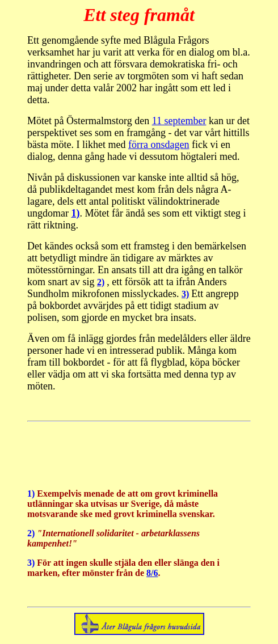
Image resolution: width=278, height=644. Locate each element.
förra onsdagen (159, 145)
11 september (179, 121)
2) (101, 282)
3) (185, 294)
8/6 (152, 573)
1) (75, 213)
